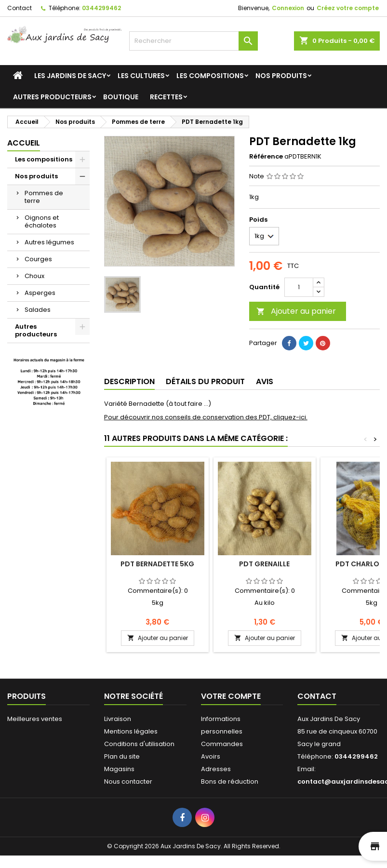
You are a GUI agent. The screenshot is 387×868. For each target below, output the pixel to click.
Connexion (288, 8)
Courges (38, 259)
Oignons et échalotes (42, 221)
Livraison (118, 719)
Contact (20, 8)
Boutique (121, 97)
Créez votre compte (348, 8)
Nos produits (281, 76)
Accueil (24, 143)
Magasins (119, 769)
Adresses (216, 769)
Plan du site (122, 756)
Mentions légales (131, 731)
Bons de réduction (230, 781)
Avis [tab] (265, 381)
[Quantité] (299, 287)
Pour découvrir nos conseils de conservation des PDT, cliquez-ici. (206, 417)
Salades (38, 310)
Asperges (40, 293)
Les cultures (141, 76)
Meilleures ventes (35, 719)
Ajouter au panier (296, 311)
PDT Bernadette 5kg (157, 564)
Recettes (166, 97)
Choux (34, 276)
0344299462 (101, 8)
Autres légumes (49, 242)
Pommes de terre (44, 197)
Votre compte (231, 696)
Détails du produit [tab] (205, 381)
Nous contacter (128, 781)
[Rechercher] (194, 41)
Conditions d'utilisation (139, 744)
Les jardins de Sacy (70, 76)
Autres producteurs (52, 97)
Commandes (222, 744)
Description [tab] (129, 381)
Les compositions (210, 76)
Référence (266, 157)
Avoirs (211, 756)
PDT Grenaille (264, 564)
